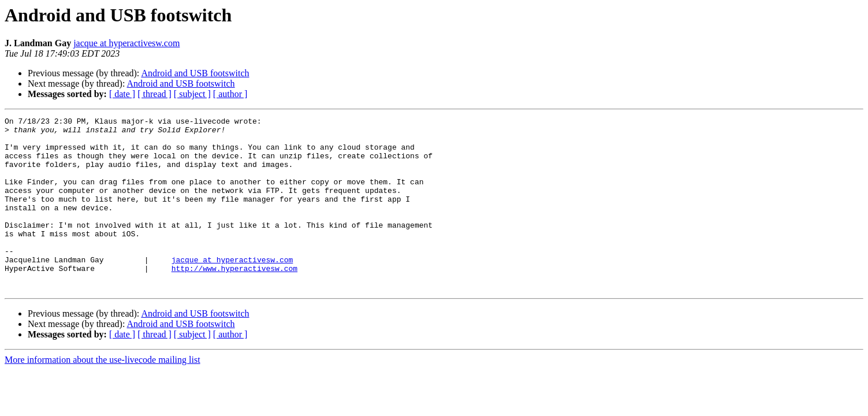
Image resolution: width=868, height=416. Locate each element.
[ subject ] (192, 94)
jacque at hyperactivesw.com (126, 43)
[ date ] (122, 94)
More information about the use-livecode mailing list (103, 394)
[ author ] (230, 94)
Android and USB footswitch (195, 73)
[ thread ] (154, 94)
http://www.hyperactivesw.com (234, 299)
